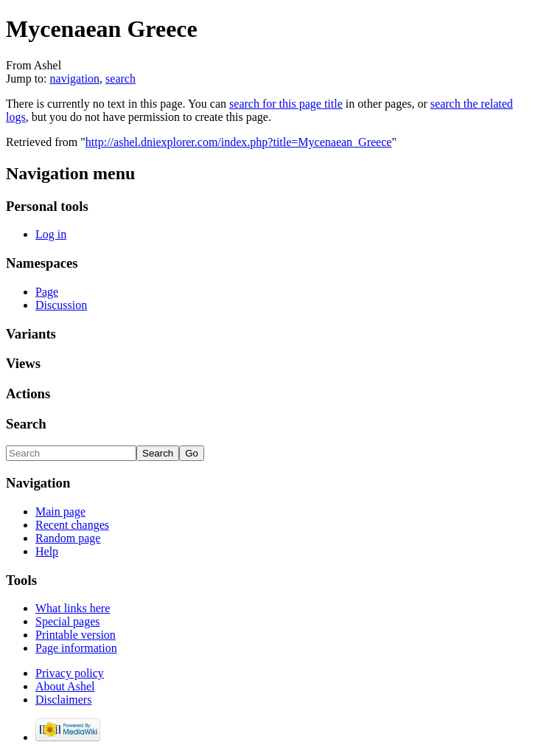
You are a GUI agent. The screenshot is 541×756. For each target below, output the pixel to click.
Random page (68, 538)
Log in (51, 234)
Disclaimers (63, 700)
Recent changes (72, 525)
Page (47, 292)
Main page (60, 511)
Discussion (61, 305)
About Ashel (65, 686)
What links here (73, 608)
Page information (76, 648)
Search (26, 424)
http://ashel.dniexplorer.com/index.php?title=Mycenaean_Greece (239, 142)
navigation (75, 79)
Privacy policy (70, 673)
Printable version (76, 635)
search (121, 79)
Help (47, 551)
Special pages (68, 621)
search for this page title (286, 104)
